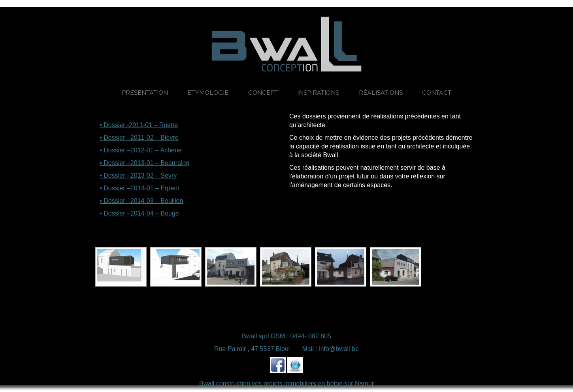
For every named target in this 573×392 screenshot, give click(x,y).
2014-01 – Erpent (155, 188)
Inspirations (318, 93)
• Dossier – (115, 138)
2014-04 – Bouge (155, 213)
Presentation (145, 93)
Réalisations (381, 93)
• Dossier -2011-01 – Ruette (139, 125)
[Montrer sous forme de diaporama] (143, 242)
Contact (437, 93)
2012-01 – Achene (156, 150)
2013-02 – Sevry (154, 175)
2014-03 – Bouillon (157, 201)
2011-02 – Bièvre (155, 138)
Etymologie (208, 93)
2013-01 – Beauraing (160, 163)
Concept (263, 93)
